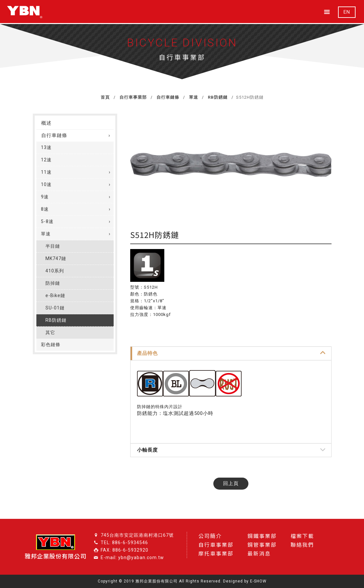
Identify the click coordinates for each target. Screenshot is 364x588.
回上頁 (231, 483)
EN (347, 12)
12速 (46, 160)
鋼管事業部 (262, 545)
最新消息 (259, 554)
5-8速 (47, 221)
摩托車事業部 (216, 554)
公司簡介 (210, 536)
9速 (45, 197)
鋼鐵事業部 (262, 536)
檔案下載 (302, 536)
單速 (193, 97)
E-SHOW (258, 581)
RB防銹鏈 (217, 97)
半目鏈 (53, 246)
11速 (46, 172)
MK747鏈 (56, 258)
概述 (46, 123)
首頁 (105, 97)
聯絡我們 (302, 545)
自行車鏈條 (167, 97)
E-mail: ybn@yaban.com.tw (132, 557)
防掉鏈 (53, 283)
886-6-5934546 (130, 543)
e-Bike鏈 (55, 295)
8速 (45, 209)
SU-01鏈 (55, 308)
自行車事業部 (132, 97)
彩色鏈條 (51, 344)
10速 (46, 184)
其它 (50, 332)
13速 (46, 147)
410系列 (55, 271)
